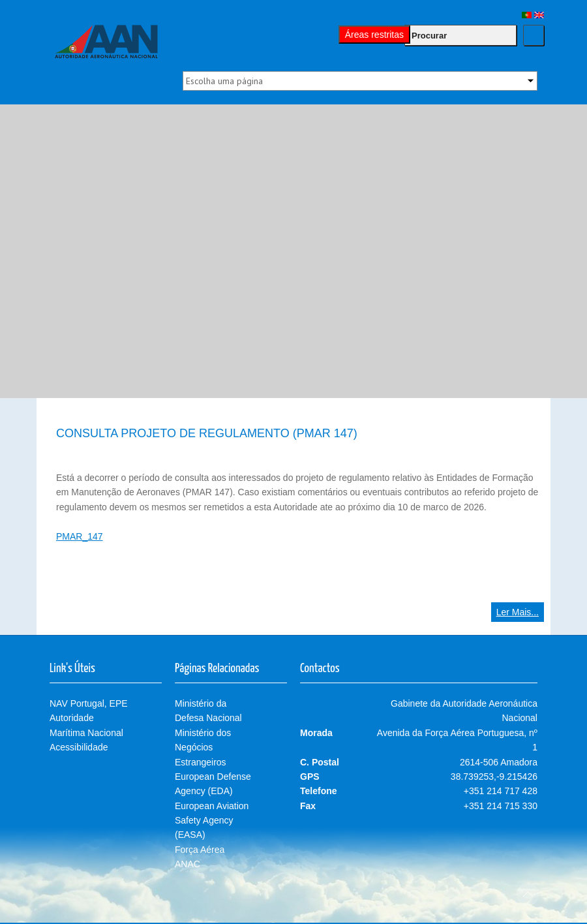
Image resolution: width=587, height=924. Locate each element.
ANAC (188, 864)
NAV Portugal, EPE (89, 703)
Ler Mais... (518, 612)
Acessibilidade (79, 747)
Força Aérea (200, 850)
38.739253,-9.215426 (494, 777)
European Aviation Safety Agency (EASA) (212, 821)
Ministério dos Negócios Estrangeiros (203, 747)
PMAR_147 (80, 536)
